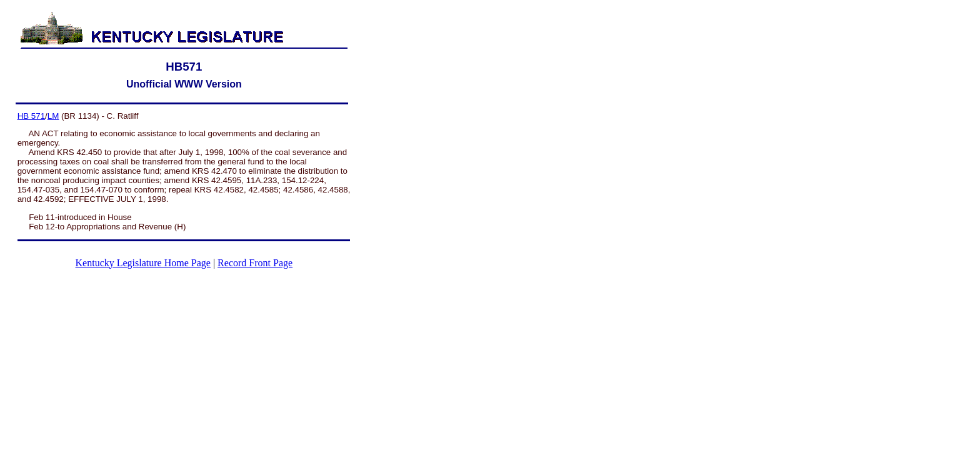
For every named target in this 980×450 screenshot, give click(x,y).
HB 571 (31, 116)
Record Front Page (255, 263)
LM (53, 116)
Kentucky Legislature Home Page (143, 263)
